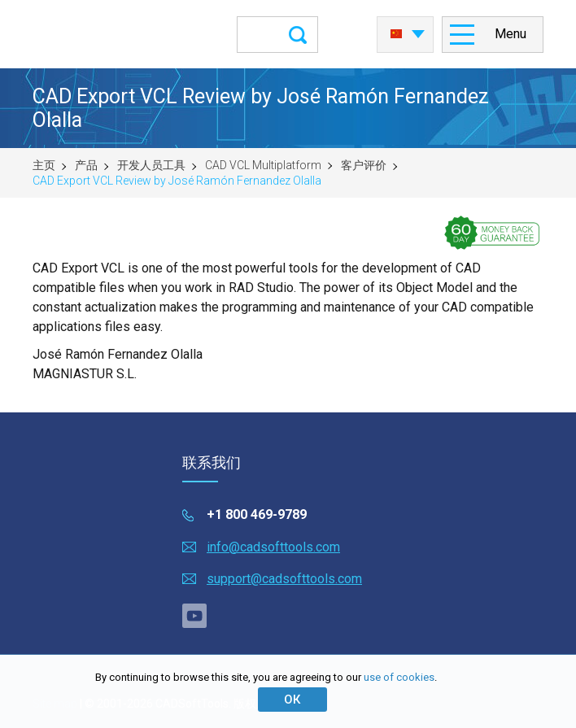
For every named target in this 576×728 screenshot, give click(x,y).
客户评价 (364, 165)
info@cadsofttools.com (273, 547)
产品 (86, 165)
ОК (292, 700)
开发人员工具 (151, 165)
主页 (44, 165)
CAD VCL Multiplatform (263, 165)
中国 (396, 34)
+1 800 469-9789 (257, 514)
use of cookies (399, 677)
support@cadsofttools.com (284, 579)
